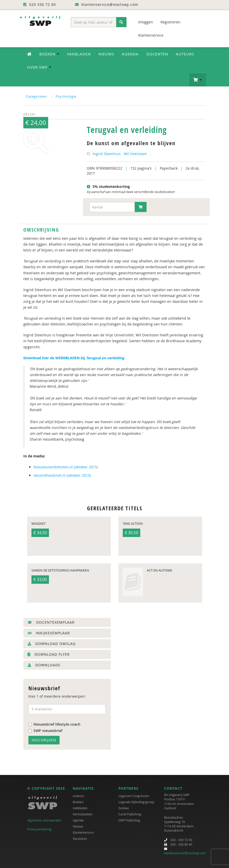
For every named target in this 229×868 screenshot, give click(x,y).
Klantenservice (151, 35)
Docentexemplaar (51, 622)
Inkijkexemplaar (49, 633)
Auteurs (185, 54)
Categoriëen (36, 96)
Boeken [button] (49, 54)
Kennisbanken (83, 814)
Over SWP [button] (39, 67)
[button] (198, 80)
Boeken (78, 802)
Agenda (130, 54)
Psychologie (66, 96)
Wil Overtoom (135, 154)
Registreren (170, 22)
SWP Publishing (129, 820)
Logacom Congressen (134, 796)
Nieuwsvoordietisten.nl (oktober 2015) (66, 467)
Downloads (44, 665)
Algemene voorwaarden (44, 820)
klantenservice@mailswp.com (185, 853)
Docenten (157, 54)
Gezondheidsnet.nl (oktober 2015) (62, 475)
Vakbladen (79, 54)
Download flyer (49, 654)
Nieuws (106, 54)
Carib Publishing (130, 814)
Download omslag (52, 644)
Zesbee (124, 808)
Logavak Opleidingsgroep (136, 802)
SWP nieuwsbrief (45, 731)
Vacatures (80, 839)
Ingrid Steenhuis (107, 154)
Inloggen (146, 22)
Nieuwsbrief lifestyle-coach (54, 724)
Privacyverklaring (39, 829)
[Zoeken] (121, 22)
